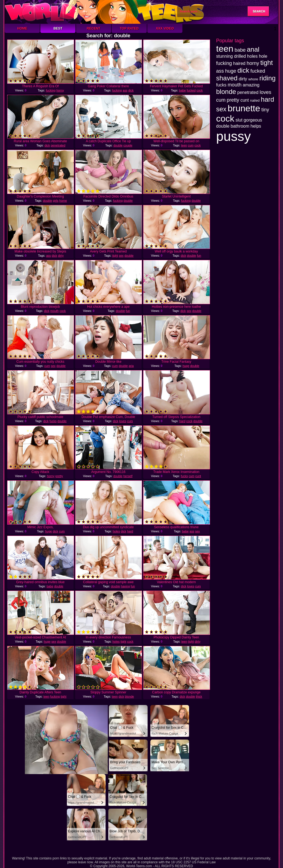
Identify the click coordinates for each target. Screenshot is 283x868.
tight (115, 256)
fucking (51, 90)
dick (131, 90)
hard (182, 421)
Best (58, 28)
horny (60, 90)
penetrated (58, 145)
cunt (198, 476)
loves (123, 421)
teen (184, 145)
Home (22, 28)
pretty (59, 476)
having (125, 586)
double (118, 145)
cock (200, 90)
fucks (53, 421)
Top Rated (129, 28)
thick (199, 696)
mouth (55, 311)
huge (186, 366)
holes (116, 531)
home (63, 201)
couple (128, 145)
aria (131, 366)
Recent (94, 28)
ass (125, 90)
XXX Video (165, 28)
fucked (191, 90)
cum (191, 145)
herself (128, 476)
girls (56, 201)
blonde (129, 696)
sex (121, 256)
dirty (61, 256)
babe (182, 90)
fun (199, 256)
